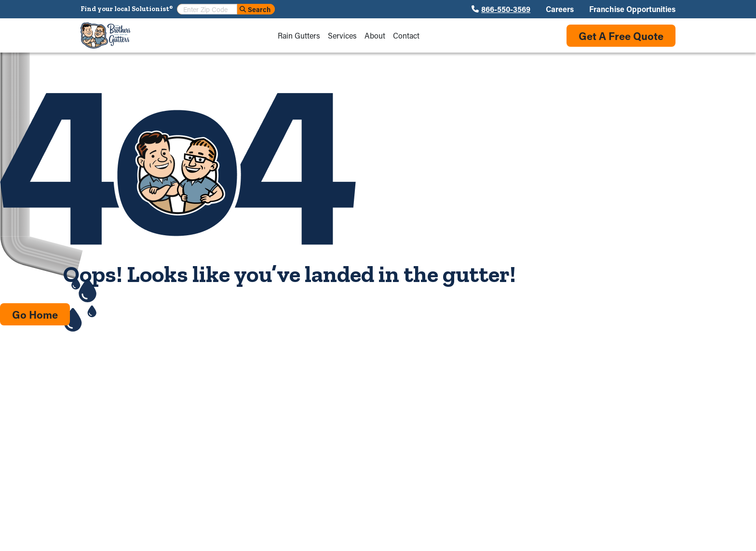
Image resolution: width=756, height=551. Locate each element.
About (375, 36)
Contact (406, 36)
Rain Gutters (299, 36)
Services (342, 36)
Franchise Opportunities (632, 9)
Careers (560, 9)
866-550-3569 (506, 9)
